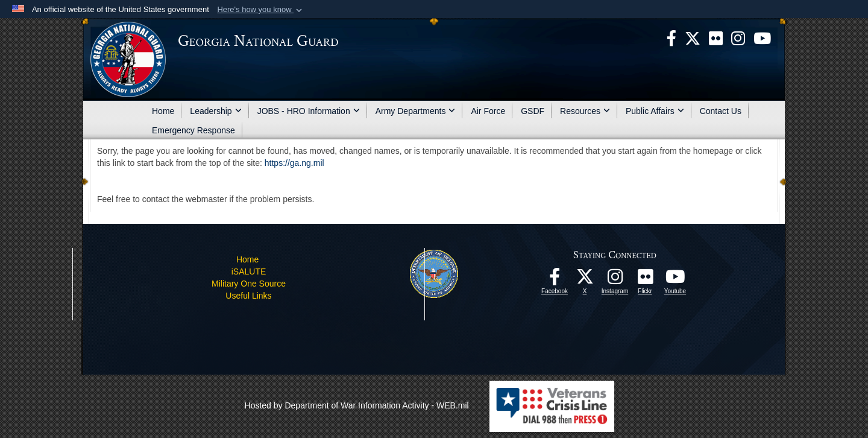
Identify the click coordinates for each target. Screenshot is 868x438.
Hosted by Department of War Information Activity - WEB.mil (357, 405)
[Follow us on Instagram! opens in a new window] (615, 280)
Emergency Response (193, 130)
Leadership (215, 111)
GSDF (533, 111)
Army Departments (416, 111)
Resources (585, 111)
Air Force (488, 111)
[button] (261, 10)
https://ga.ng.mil (294, 163)
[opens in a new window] (716, 37)
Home (163, 111)
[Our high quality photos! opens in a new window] (645, 280)
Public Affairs (655, 111)
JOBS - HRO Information (309, 111)
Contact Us (721, 111)
